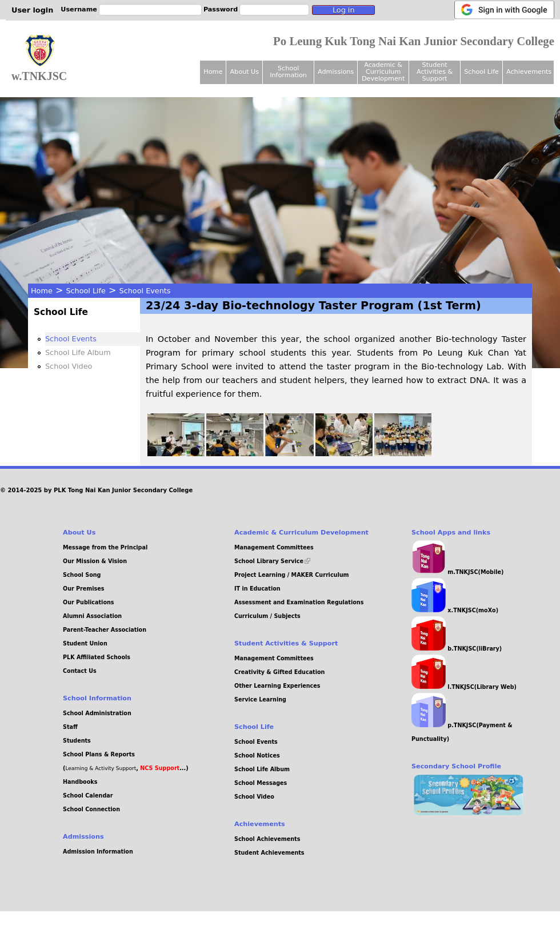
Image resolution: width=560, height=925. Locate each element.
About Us (244, 72)
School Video (69, 366)
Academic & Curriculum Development (383, 72)
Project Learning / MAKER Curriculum (292, 575)
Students (77, 741)
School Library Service (272, 561)
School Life (86, 291)
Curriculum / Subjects (267, 616)
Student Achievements (269, 853)
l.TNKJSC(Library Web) (464, 687)
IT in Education (257, 589)
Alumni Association (92, 616)
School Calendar (88, 796)
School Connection (91, 809)
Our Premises (84, 589)
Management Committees (274, 547)
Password (221, 9)
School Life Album (78, 352)
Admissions (336, 72)
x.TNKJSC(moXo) (455, 610)
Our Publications (89, 602)
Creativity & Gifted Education (279, 672)
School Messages (261, 783)
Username (79, 9)
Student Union (85, 643)
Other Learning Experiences (277, 686)
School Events (145, 291)
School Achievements (267, 839)
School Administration (97, 713)
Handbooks (80, 782)
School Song (82, 575)
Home (42, 291)
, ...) (162, 768)
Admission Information (98, 852)
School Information (288, 72)
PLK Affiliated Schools (97, 657)
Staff (70, 727)
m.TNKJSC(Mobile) (457, 572)
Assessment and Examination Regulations (299, 602)
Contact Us (80, 671)
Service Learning (260, 699)
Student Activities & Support (435, 72)
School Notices (257, 755)
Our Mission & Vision (95, 561)
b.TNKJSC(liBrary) (457, 649)
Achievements (529, 72)
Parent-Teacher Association (105, 630)
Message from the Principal (105, 547)
